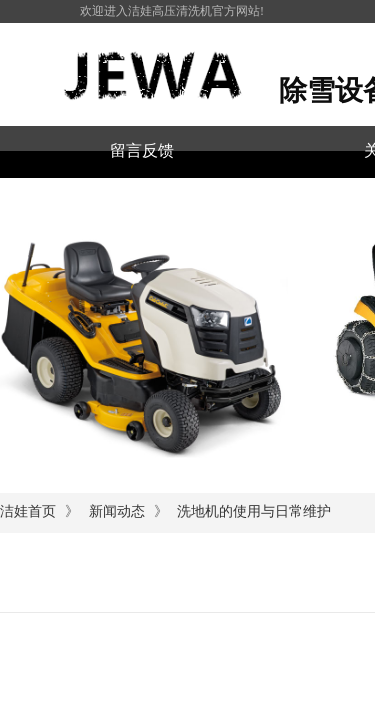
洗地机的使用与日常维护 (254, 511)
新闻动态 (117, 511)
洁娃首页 (28, 511)
